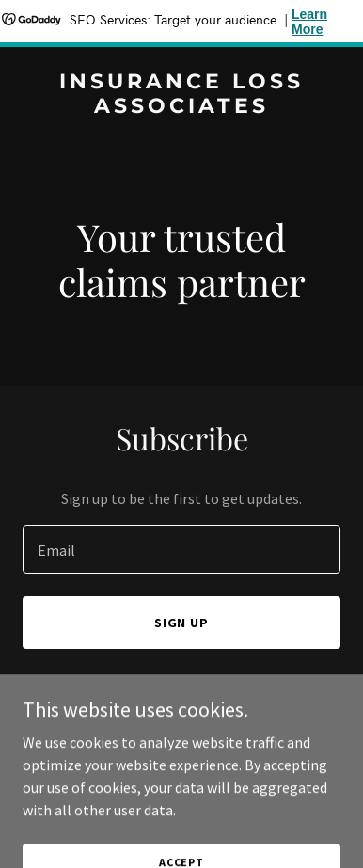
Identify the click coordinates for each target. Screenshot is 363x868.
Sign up (182, 623)
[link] (181, 107)
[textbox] (181, 549)
